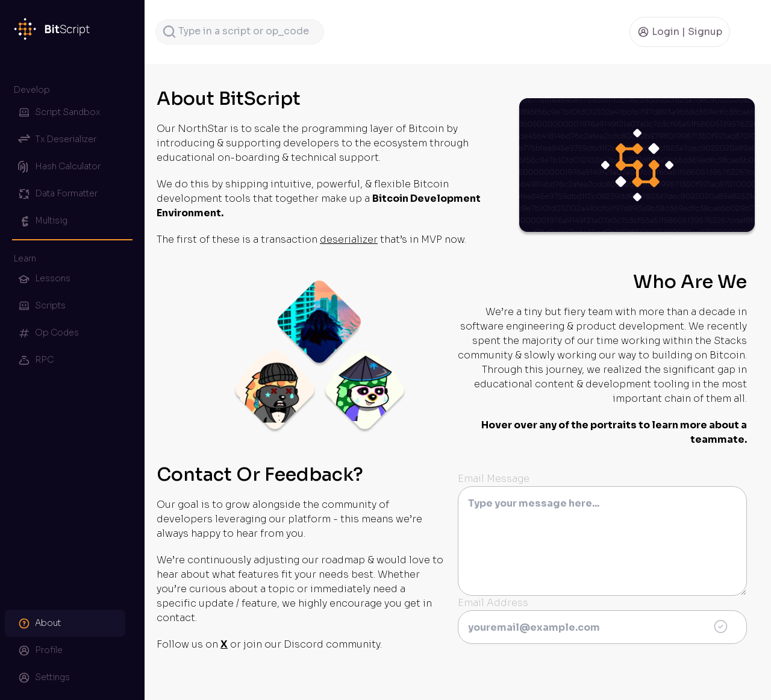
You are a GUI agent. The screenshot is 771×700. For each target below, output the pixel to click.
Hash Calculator (59, 167)
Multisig (43, 221)
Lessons (44, 279)
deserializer (349, 239)
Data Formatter (58, 194)
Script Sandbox (59, 113)
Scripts (42, 306)
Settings (44, 678)
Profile (40, 651)
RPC (36, 360)
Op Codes (48, 333)
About (39, 623)
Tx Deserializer (57, 140)
